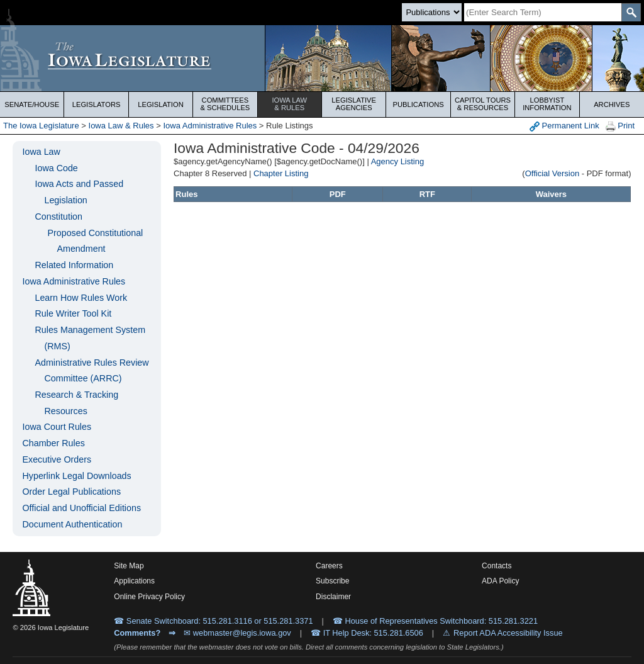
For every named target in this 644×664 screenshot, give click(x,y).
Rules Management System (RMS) (90, 338)
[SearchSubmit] (631, 12)
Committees (225, 104)
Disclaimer (333, 597)
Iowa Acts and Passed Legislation (79, 192)
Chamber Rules (53, 443)
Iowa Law (290, 104)
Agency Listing (398, 161)
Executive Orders (57, 459)
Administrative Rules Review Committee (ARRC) (92, 371)
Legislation (161, 104)
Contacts (497, 566)
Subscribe (332, 581)
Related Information (74, 265)
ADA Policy (500, 581)
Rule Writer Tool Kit (73, 313)
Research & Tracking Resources (76, 403)
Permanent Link (564, 126)
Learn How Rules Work (81, 298)
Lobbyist (547, 104)
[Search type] (432, 12)
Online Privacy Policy (149, 597)
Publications (418, 104)
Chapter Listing (281, 173)
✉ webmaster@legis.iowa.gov (237, 633)
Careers (329, 566)
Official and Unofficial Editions (81, 508)
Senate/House (32, 104)
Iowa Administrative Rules (210, 126)
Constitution (58, 217)
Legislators (97, 104)
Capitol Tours (483, 104)
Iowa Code (56, 168)
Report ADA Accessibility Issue (508, 633)
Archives (612, 104)
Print (620, 126)
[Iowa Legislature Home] (322, 58)
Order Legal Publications (71, 492)
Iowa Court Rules (57, 427)
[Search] (543, 12)
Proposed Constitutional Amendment (95, 241)
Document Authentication (72, 524)
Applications (134, 581)
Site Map (129, 566)
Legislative (354, 104)
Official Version (552, 173)
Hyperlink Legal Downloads (76, 476)
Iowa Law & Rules (121, 126)
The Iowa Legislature (41, 126)
